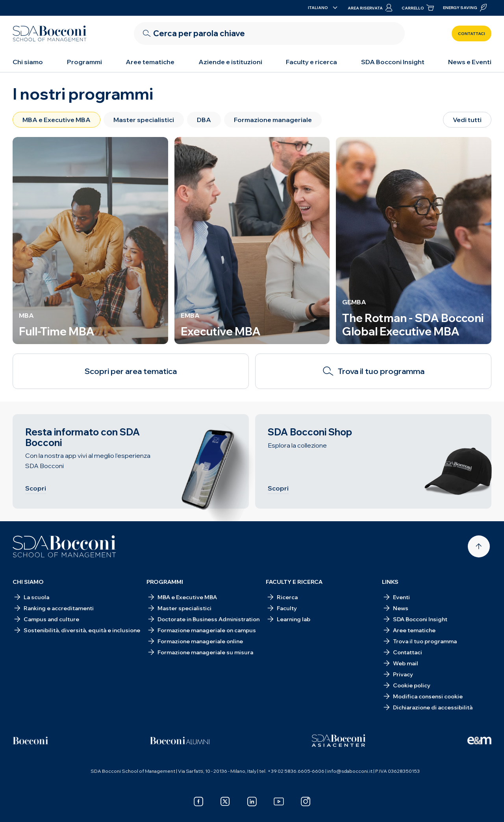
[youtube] (279, 802)
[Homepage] (64, 546)
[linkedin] (252, 802)
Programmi (84, 62)
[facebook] (198, 802)
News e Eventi (470, 62)
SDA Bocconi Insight (393, 62)
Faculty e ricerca (311, 62)
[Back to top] (479, 546)
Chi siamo (28, 62)
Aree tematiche (150, 62)
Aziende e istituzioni (230, 62)
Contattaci (472, 34)
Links (390, 582)
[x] (225, 802)
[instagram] (306, 802)
